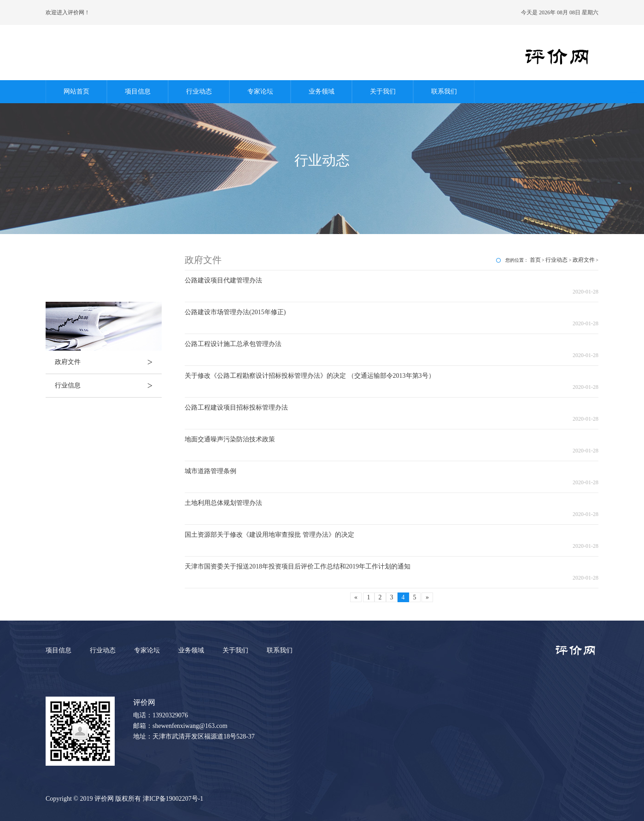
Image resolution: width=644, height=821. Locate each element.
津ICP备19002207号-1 (173, 799)
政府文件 (108, 362)
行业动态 (199, 91)
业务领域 (322, 91)
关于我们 (383, 91)
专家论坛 (260, 91)
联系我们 (444, 91)
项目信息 (138, 91)
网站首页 (76, 91)
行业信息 (108, 386)
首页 (535, 260)
